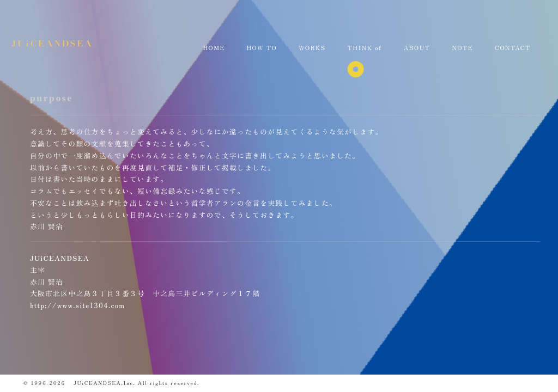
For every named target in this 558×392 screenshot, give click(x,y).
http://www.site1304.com (77, 305)
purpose (51, 98)
